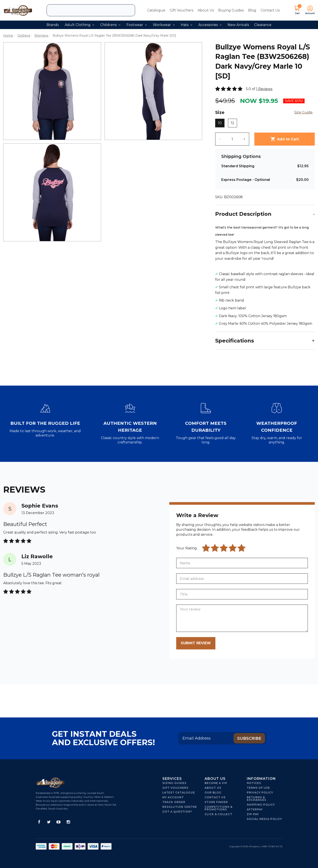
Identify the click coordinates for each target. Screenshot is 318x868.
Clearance (263, 25)
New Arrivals (238, 25)
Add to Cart (285, 139)
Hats (186, 25)
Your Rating (186, 548)
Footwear (137, 25)
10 (220, 123)
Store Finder (216, 802)
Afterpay (255, 809)
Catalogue (156, 10)
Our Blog (213, 793)
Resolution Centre (180, 807)
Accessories (210, 25)
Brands (53, 25)
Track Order (174, 802)
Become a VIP (216, 783)
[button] (309, 10)
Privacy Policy (260, 793)
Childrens (110, 25)
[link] (39, 822)
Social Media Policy (264, 819)
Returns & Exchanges (257, 799)
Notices (254, 783)
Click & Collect (218, 814)
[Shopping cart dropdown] (297, 10)
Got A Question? (177, 812)
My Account (173, 797)
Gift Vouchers (182, 10)
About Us (206, 10)
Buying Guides (231, 10)
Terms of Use (258, 788)
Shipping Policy (261, 805)
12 (232, 123)
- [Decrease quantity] (220, 139)
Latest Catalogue (179, 793)
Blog (252, 10)
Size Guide (303, 112)
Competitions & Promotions (219, 808)
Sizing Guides (174, 783)
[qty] (232, 139)
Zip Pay (253, 814)
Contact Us (270, 10)
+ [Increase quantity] (244, 139)
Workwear (164, 25)
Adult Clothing (79, 25)
